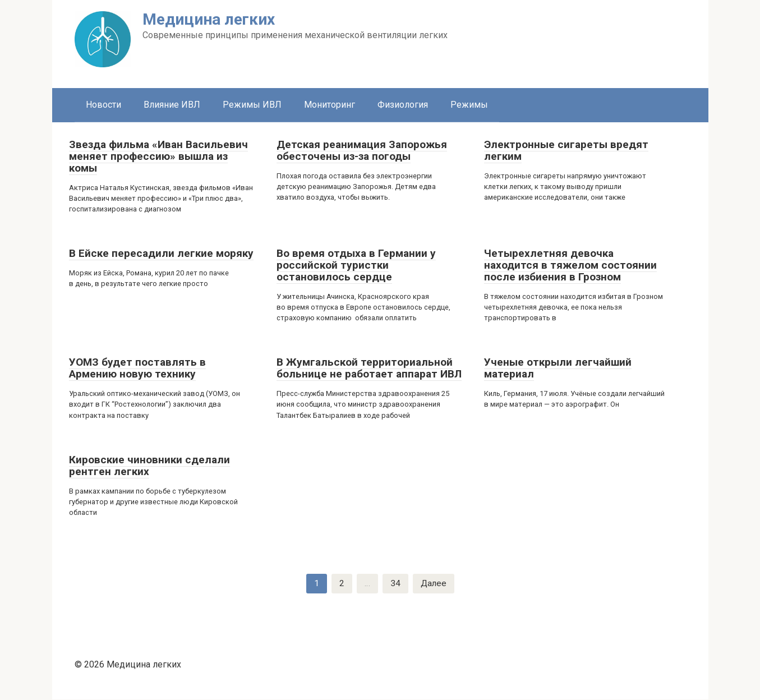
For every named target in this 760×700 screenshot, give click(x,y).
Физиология (403, 105)
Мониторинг (330, 105)
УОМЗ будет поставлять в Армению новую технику (137, 368)
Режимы (469, 105)
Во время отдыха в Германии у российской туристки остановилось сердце (356, 265)
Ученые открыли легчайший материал (558, 368)
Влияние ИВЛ (172, 105)
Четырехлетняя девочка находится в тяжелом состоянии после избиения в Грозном (570, 265)
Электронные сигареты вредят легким (566, 150)
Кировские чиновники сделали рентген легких (149, 466)
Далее (434, 584)
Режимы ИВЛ (252, 105)
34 (395, 584)
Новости (103, 105)
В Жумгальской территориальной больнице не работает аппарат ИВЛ (369, 368)
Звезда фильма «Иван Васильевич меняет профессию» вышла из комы (158, 156)
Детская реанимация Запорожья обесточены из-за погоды (362, 150)
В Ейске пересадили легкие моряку (161, 253)
